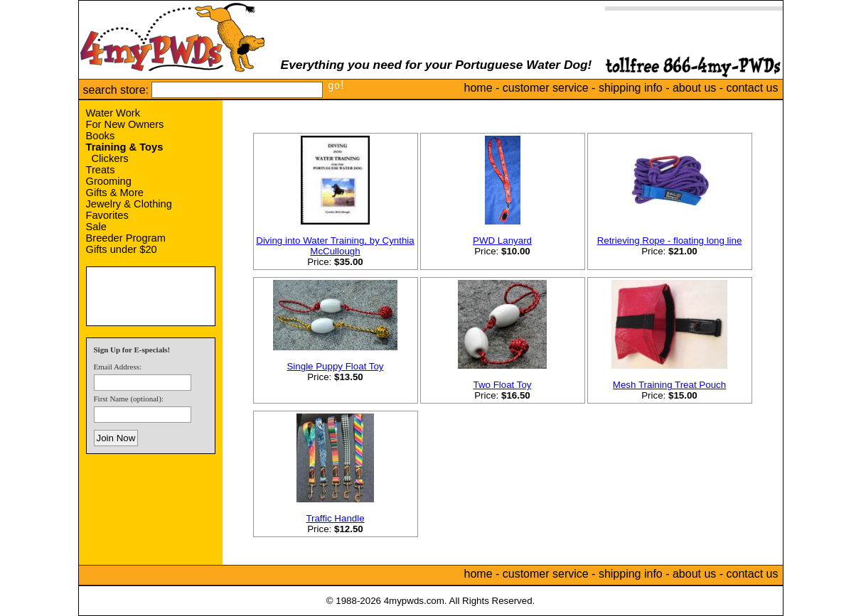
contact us (753, 88)
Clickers (110, 158)
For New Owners (125, 124)
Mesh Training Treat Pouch (669, 385)
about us (694, 88)
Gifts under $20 (122, 249)
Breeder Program (126, 238)
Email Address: (118, 367)
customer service (546, 88)
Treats (101, 170)
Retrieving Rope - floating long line (670, 241)
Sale (96, 227)
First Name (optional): (129, 399)
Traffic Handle (335, 518)
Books (101, 136)
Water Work (113, 113)
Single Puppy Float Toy (335, 366)
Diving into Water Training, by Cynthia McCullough (335, 246)
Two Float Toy (503, 385)
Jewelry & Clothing (129, 204)
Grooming (109, 181)
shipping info (631, 88)
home (478, 88)
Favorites (107, 215)
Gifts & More (115, 193)
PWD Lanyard (502, 241)
